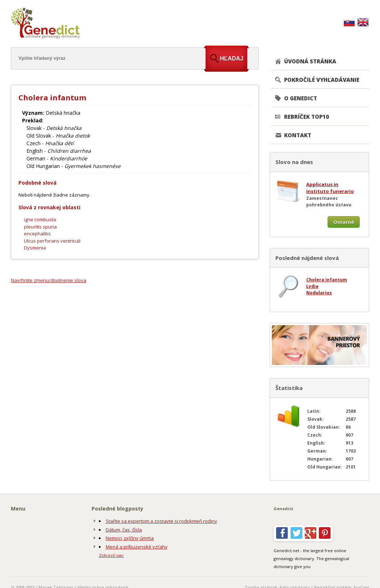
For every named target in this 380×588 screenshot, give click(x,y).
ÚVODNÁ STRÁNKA (310, 61)
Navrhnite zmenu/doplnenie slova (48, 280)
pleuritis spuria (40, 227)
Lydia (312, 286)
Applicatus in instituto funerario (330, 188)
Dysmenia (35, 248)
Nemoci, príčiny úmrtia (130, 538)
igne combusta (40, 219)
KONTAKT (298, 135)
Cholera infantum (327, 280)
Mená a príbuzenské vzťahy (137, 547)
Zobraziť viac (111, 555)
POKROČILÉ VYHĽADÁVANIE (322, 80)
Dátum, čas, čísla (124, 530)
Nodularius (319, 293)
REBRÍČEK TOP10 (307, 117)
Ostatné (344, 222)
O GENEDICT (301, 98)
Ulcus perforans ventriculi (52, 241)
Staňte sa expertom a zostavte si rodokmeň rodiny (161, 521)
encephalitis (37, 234)
